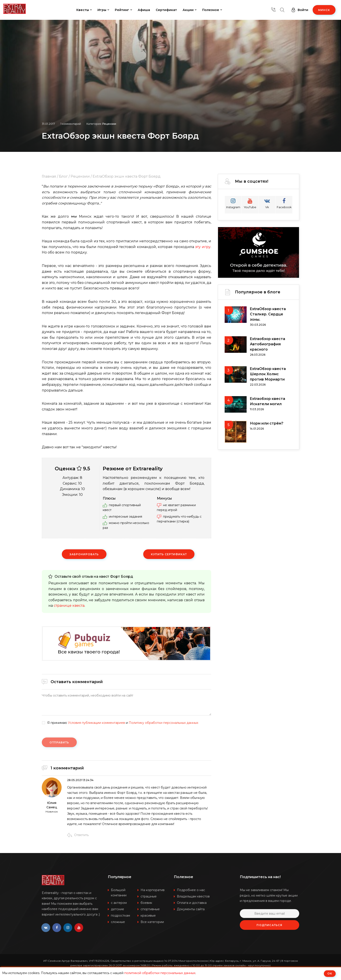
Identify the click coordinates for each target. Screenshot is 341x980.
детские (117, 909)
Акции (188, 10)
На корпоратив (153, 890)
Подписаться (269, 925)
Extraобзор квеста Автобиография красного (268, 344)
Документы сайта (191, 909)
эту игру (203, 247)
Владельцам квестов (193, 896)
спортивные (150, 909)
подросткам (120, 916)
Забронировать (84, 554)
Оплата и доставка (192, 903)
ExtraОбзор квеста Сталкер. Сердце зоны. (268, 314)
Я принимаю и (123, 723)
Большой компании (119, 893)
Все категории (152, 922)
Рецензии (109, 124)
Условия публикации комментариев (96, 723)
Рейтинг (122, 10)
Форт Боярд (122, 576)
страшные (149, 896)
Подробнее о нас (191, 890)
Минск (324, 10)
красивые (148, 916)
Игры (102, 10)
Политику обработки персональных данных (163, 723)
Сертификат (166, 10)
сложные (118, 922)
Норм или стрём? (267, 423)
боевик (146, 903)
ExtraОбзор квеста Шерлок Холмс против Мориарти (268, 374)
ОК (330, 974)
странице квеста (69, 606)
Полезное (211, 10)
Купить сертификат (169, 554)
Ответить (78, 835)
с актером (119, 903)
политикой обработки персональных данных (160, 973)
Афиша (144, 10)
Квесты (83, 10)
